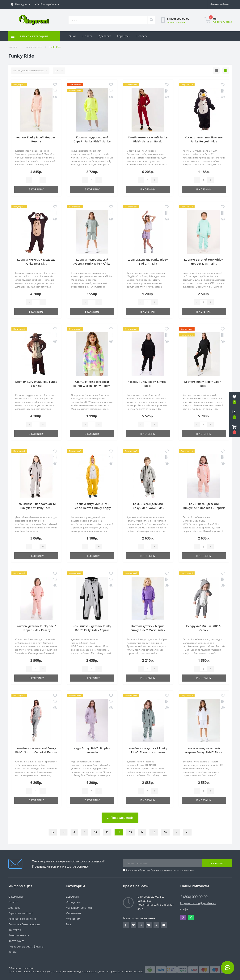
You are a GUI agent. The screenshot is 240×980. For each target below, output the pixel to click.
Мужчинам (73, 919)
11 (107, 832)
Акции (13, 952)
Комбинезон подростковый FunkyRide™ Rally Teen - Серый (36, 508)
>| (187, 832)
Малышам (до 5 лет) (79, 908)
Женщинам (73, 902)
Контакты (15, 930)
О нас (73, 36)
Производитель (34, 47)
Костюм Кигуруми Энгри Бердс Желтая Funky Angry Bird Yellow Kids (92, 508)
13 (130, 832)
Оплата (88, 36)
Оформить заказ (223, 22)
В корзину (36, 189)
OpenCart (28, 968)
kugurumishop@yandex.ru (198, 903)
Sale (68, 924)
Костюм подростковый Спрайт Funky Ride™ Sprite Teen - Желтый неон (92, 141)
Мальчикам (73, 913)
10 (95, 832)
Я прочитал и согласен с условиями (160, 870)
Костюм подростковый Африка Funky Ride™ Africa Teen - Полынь (92, 264)
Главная (13, 47)
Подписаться (217, 863)
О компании (16, 897)
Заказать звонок (176, 22)
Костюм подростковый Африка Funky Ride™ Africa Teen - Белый (204, 752)
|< (53, 832)
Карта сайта (16, 941)
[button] (47, 4)
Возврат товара (19, 935)
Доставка (105, 36)
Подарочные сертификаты (26, 946)
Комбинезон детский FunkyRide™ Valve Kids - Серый (148, 508)
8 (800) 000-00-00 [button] (194, 897)
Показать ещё (120, 818)
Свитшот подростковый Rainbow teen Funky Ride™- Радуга (92, 386)
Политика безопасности (153, 870)
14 (142, 832)
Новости (142, 36)
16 (165, 832)
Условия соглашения (22, 919)
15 (154, 832)
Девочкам (72, 897)
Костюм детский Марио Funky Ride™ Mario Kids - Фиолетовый (148, 630)
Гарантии (124, 36)
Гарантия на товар (21, 913)
